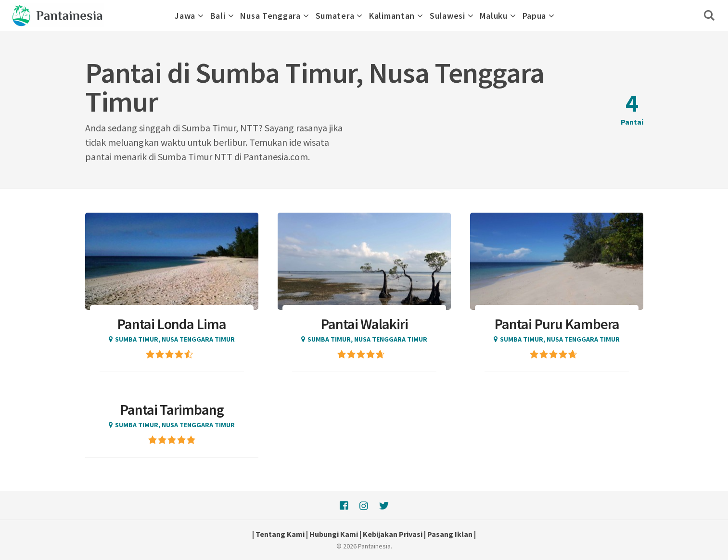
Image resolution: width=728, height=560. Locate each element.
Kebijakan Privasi (393, 534)
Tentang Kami (280, 534)
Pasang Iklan (450, 534)
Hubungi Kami (334, 534)
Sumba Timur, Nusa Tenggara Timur (175, 339)
